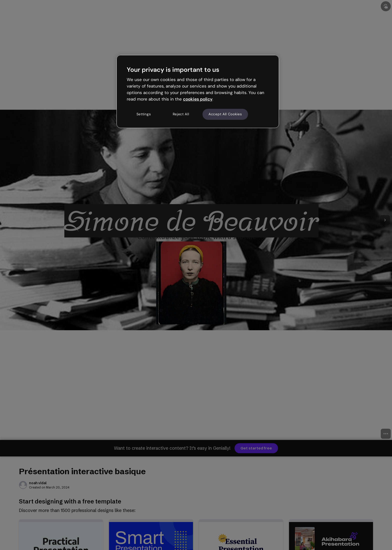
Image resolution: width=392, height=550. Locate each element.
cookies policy (198, 99)
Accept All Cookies (225, 114)
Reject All (181, 114)
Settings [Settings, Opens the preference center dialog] (144, 114)
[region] (198, 92)
